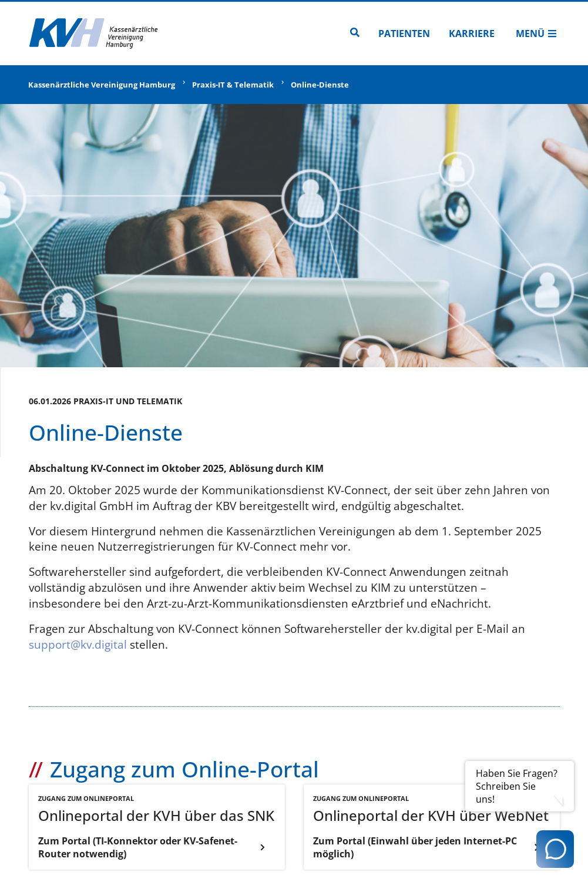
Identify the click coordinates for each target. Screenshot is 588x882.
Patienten (404, 33)
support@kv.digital (78, 644)
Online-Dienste (320, 85)
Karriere (472, 33)
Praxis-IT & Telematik (233, 85)
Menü (536, 33)
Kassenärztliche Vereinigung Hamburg (102, 85)
